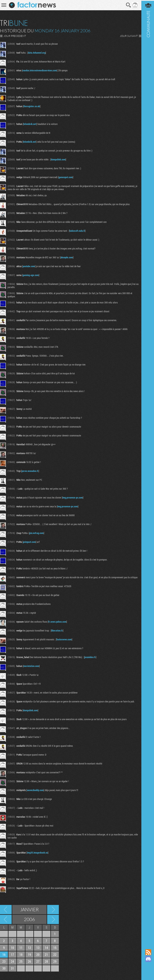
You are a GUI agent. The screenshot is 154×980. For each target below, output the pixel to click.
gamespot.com (66, 177)
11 (21, 948)
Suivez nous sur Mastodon (147, 966)
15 (55, 948)
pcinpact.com (29, 542)
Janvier (29, 909)
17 (12, 954)
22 (55, 954)
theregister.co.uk (32, 106)
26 (29, 961)
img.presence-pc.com (73, 497)
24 (12, 961)
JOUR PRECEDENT (15, 36)
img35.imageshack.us (37, 853)
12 (29, 948)
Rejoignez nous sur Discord (147, 959)
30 (4, 968)
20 (38, 954)
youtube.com (29, 266)
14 (46, 948)
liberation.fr (57, 630)
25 (21, 961)
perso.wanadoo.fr (30, 471)
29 (55, 961)
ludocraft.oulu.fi (77, 231)
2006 (29, 919)
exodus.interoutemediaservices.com (40, 70)
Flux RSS (147, 952)
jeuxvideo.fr (90, 657)
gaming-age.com (31, 275)
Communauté (147, 471)
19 (29, 954)
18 (21, 954)
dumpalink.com (58, 159)
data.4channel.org (37, 53)
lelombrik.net (30, 124)
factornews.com (64, 639)
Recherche (127, 5)
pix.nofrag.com (37, 533)
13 (38, 948)
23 (4, 961)
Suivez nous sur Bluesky (147, 972)
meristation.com (31, 666)
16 (4, 954)
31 (12, 968)
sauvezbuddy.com (35, 790)
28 (46, 961)
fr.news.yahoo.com (57, 622)
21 (46, 954)
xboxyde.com (67, 257)
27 (38, 961)
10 (12, 948)
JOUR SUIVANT (128, 36)
